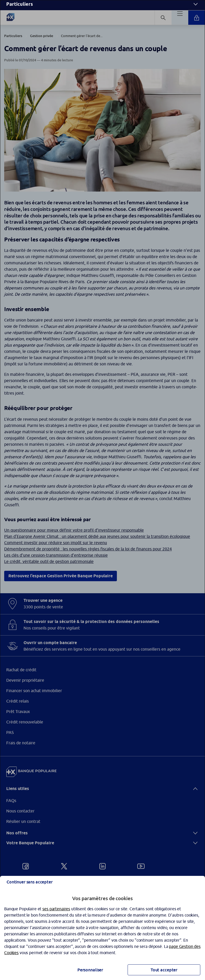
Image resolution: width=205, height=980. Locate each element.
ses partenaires (56, 909)
